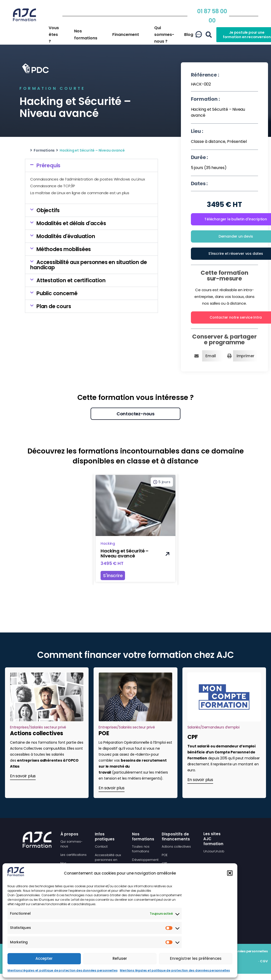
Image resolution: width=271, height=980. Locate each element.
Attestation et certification (71, 280)
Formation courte (52, 88)
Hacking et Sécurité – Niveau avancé (125, 553)
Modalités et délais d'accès (71, 223)
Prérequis (48, 165)
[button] (230, 873)
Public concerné (57, 293)
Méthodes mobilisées (64, 249)
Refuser (120, 958)
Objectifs (48, 210)
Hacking (108, 543)
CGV (264, 961)
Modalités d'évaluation (66, 236)
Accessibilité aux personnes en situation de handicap (88, 265)
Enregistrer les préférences (196, 958)
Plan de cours (54, 306)
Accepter (44, 958)
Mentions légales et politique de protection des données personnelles (62, 970)
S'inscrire (113, 576)
